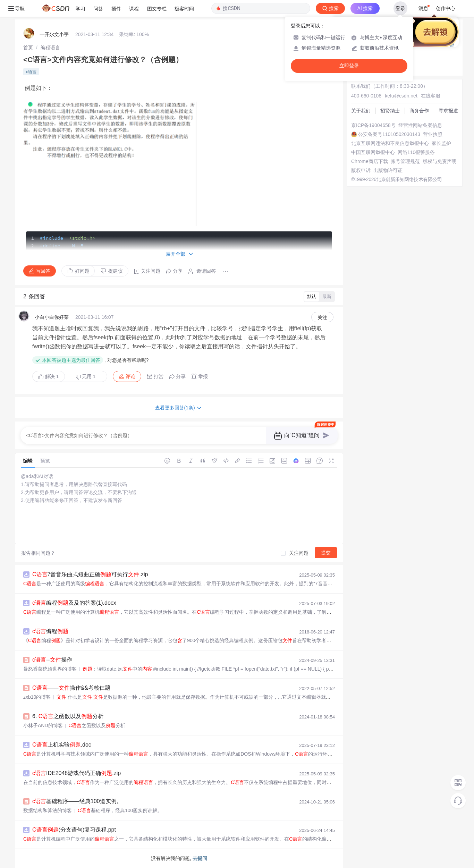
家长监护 (441, 143)
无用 (86, 377)
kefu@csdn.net (401, 96)
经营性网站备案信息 (420, 125)
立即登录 (349, 66)
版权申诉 (361, 170)
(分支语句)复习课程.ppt (74, 830)
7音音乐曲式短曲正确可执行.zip (90, 574)
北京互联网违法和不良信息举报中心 (390, 143)
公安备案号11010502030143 (389, 134)
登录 (400, 8)
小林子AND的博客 (43, 725)
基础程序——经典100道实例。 (77, 801)
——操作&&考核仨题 (71, 688)
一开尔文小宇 (54, 34)
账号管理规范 (405, 161)
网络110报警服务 (416, 152)
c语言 (31, 72)
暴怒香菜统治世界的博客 (50, 669)
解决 (49, 376)
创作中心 (446, 8)
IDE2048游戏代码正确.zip (77, 773)
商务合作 (419, 111)
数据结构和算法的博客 (48, 810)
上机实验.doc (62, 745)
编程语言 (50, 48)
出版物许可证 (388, 170)
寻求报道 (448, 111)
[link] (28, 48)
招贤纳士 (390, 111)
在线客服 (431, 96)
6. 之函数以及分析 (68, 716)
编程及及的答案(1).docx (74, 603)
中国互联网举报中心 (373, 152)
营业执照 (433, 134)
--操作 (52, 660)
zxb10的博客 (37, 697)
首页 (28, 48)
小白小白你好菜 (52, 317)
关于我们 (361, 111)
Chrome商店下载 (370, 161)
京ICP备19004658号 (373, 125)
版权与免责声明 (440, 161)
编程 (50, 631)
